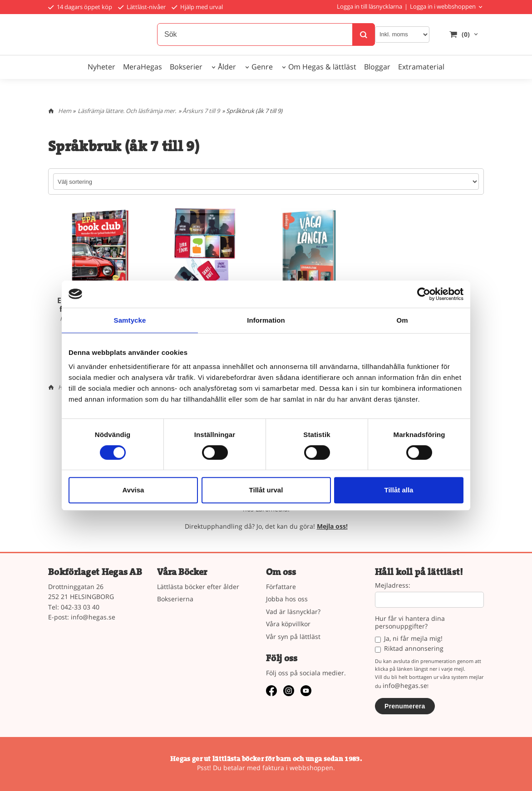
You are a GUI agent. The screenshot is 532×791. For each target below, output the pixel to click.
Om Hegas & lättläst (322, 67)
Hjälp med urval (197, 7)
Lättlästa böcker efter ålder (198, 587)
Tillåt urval (266, 490)
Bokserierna (175, 599)
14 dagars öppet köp (80, 7)
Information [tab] (266, 320)
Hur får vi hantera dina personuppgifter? (410, 623)
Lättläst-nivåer (142, 7)
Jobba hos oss (287, 599)
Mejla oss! (332, 526)
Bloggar (377, 67)
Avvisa (133, 490)
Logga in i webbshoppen (443, 6)
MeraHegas (143, 67)
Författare (281, 587)
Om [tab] (402, 320)
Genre (262, 67)
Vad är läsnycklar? (293, 612)
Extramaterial (421, 67)
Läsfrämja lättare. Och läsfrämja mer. (127, 111)
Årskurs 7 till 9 (201, 111)
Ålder (227, 67)
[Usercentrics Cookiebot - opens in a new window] (424, 294)
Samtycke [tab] (130, 320)
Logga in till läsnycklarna (369, 6)
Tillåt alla (399, 490)
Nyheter (101, 67)
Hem (65, 111)
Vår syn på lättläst (293, 636)
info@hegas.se (93, 617)
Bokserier (186, 67)
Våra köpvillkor (288, 624)
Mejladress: (393, 586)
